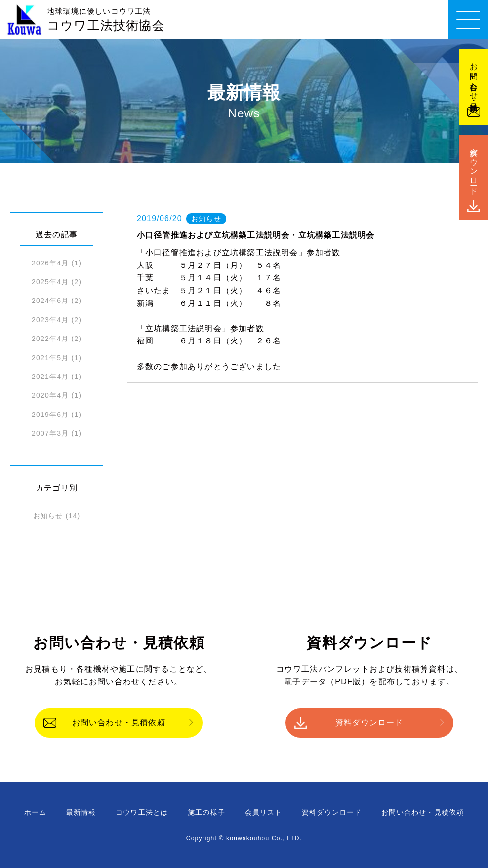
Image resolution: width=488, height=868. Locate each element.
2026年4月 (50, 263)
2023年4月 (50, 320)
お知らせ (48, 516)
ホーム (36, 812)
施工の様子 (206, 812)
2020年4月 (50, 395)
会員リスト (264, 812)
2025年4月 (50, 282)
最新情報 (81, 812)
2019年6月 (50, 415)
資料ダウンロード (369, 723)
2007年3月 (50, 433)
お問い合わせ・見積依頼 (119, 723)
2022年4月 (50, 339)
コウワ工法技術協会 (106, 20)
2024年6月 (50, 301)
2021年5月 (50, 358)
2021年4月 (50, 377)
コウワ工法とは (142, 812)
